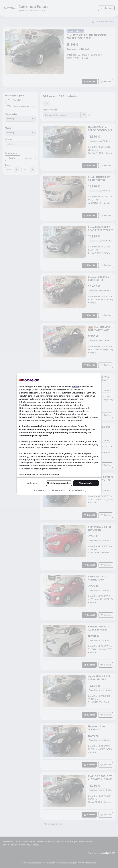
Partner (75, 387)
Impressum (40, 490)
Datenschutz (58, 490)
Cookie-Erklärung (78, 490)
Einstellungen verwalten (59, 483)
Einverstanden (86, 483)
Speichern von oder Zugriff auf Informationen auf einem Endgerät (54, 426)
